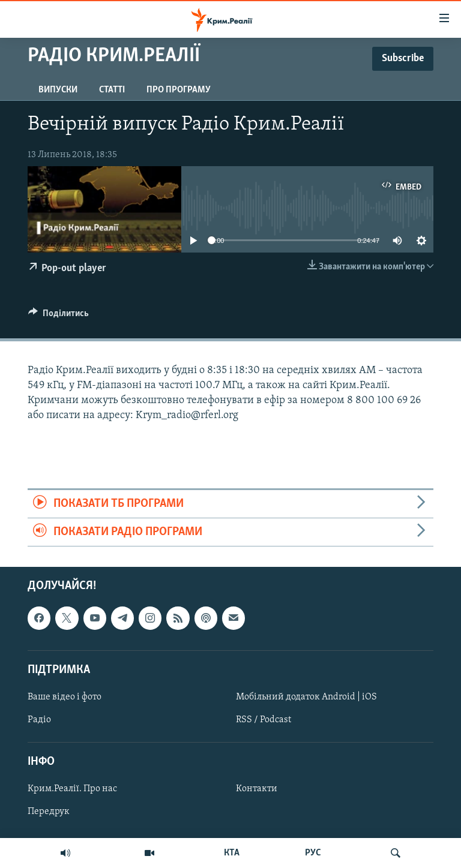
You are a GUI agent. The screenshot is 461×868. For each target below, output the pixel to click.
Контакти (257, 789)
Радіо (39, 720)
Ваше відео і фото (65, 697)
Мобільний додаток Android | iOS (306, 697)
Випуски (58, 90)
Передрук (49, 812)
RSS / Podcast (264, 720)
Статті (112, 90)
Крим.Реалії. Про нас (72, 789)
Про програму (179, 90)
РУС (313, 853)
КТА (232, 853)
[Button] (59, 316)
